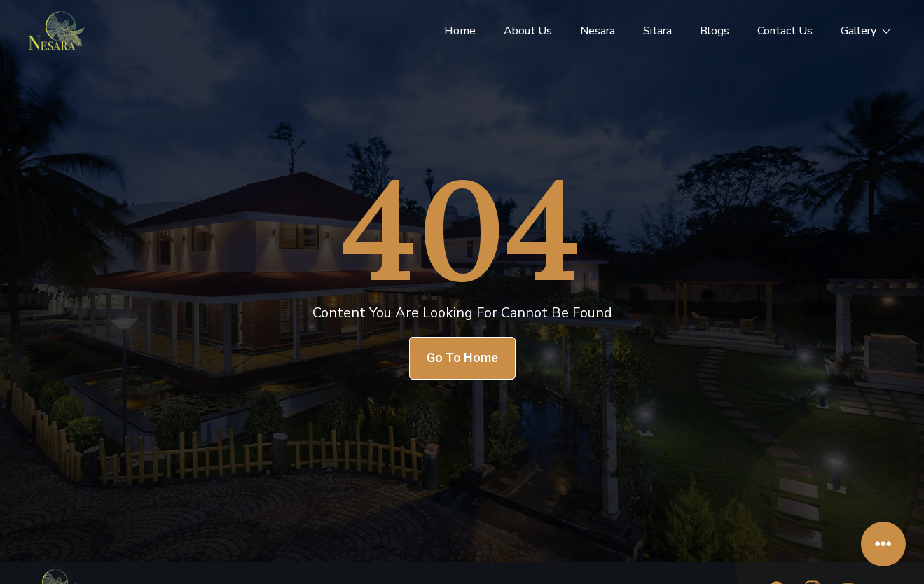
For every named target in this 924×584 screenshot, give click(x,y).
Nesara (598, 31)
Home (460, 31)
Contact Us (785, 31)
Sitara (657, 31)
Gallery (865, 31)
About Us (528, 31)
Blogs (715, 31)
